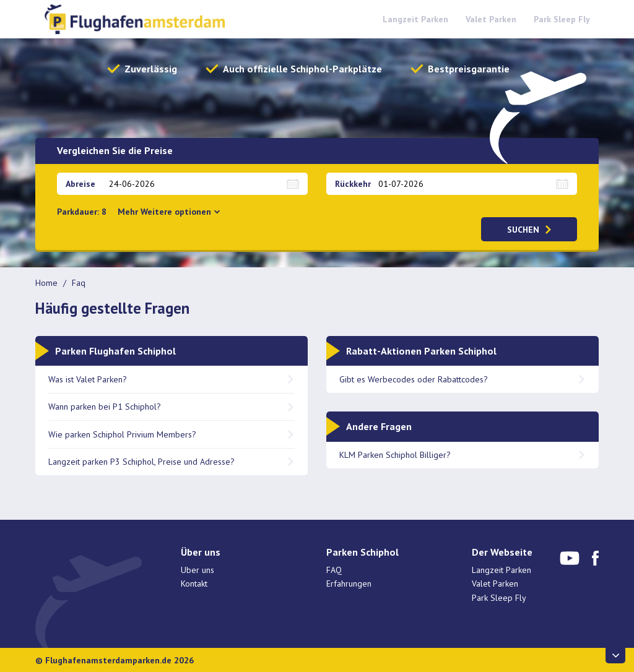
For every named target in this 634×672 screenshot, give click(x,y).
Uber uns (198, 570)
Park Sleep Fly (562, 19)
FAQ (334, 570)
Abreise (80, 184)
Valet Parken (491, 19)
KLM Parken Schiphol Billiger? (396, 455)
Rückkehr (353, 184)
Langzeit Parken (415, 19)
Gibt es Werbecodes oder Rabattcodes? (414, 379)
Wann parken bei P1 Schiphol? (105, 407)
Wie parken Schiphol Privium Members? (122, 434)
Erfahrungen (349, 584)
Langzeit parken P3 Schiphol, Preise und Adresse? (141, 462)
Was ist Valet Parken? (88, 379)
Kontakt (194, 584)
